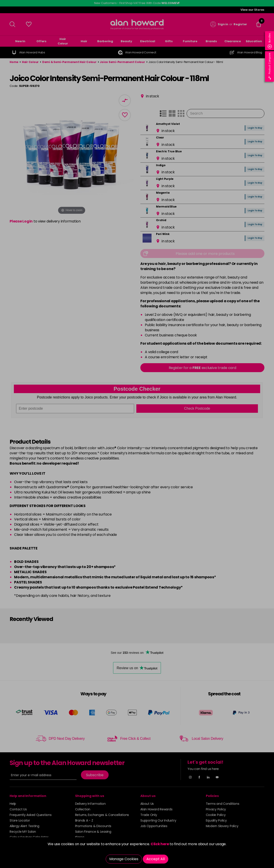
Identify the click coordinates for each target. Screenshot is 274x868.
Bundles (270, 41)
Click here (160, 844)
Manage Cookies (124, 859)
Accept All (156, 859)
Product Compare (270, 66)
